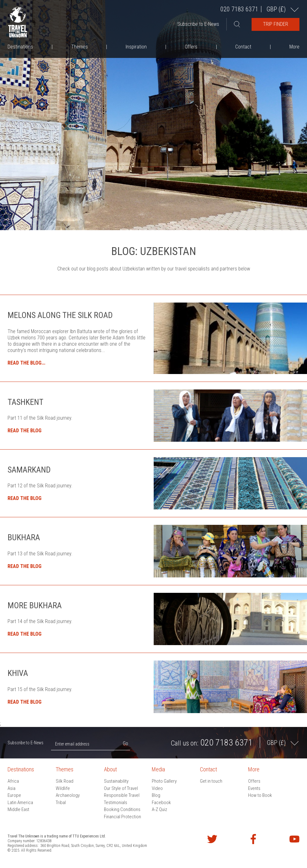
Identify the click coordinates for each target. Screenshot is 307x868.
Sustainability (116, 781)
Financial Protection (122, 817)
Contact (243, 47)
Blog (156, 795)
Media (158, 769)
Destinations (20, 47)
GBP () (277, 9)
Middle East (18, 809)
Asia (11, 788)
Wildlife (63, 788)
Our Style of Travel (121, 788)
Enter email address (72, 744)
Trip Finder (276, 24)
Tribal (61, 803)
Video (157, 788)
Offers (191, 47)
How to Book (260, 795)
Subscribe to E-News (198, 24)
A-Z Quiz (159, 809)
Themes (80, 47)
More (294, 47)
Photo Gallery (164, 781)
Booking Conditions (122, 809)
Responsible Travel (122, 795)
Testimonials (116, 803)
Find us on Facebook (253, 839)
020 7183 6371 (239, 9)
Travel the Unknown (18, 22)
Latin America (20, 803)
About (110, 769)
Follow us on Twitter (212, 839)
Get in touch (211, 781)
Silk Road (65, 781)
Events (254, 788)
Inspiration (136, 47)
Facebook (161, 803)
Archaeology (68, 795)
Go (125, 743)
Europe (14, 795)
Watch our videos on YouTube (294, 839)
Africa (13, 781)
